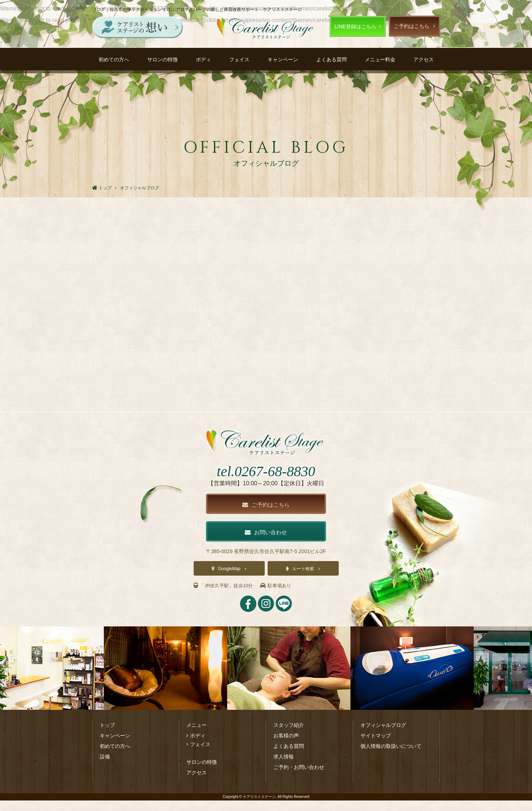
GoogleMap (229, 580)
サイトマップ (376, 746)
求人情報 (284, 767)
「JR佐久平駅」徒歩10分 (226, 596)
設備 (105, 767)
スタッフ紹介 (289, 736)
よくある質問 (331, 59)
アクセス (424, 59)
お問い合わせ (266, 542)
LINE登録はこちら (356, 26)
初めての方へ (114, 59)
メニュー (197, 736)
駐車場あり (281, 596)
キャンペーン (283, 59)
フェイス (239, 59)
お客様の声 (286, 746)
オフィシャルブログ (383, 736)
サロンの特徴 (162, 59)
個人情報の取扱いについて (391, 757)
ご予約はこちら (412, 26)
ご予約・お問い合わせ (299, 778)
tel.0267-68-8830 (266, 480)
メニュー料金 (380, 59)
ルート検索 (303, 580)
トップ (107, 736)
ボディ (203, 59)
